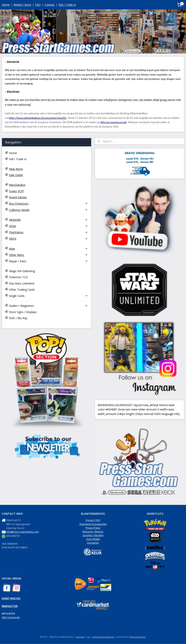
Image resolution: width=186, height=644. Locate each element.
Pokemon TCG (18, 277)
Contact (50, 5)
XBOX (49, 239)
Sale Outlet (16, 175)
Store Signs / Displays (23, 312)
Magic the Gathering (22, 271)
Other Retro (49, 255)
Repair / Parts (49, 261)
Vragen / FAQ (93, 520)
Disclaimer (93, 543)
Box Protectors (49, 204)
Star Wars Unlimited (22, 283)
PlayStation (49, 232)
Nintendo (49, 220)
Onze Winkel (93, 539)
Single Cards (49, 296)
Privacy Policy (93, 528)
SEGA (49, 226)
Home (6, 5)
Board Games (18, 197)
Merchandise (17, 185)
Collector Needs (49, 210)
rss (88, 637)
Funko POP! (16, 191)
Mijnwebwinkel (138, 637)
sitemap (80, 637)
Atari (49, 249)
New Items (16, 169)
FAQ (38, 5)
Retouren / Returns (93, 532)
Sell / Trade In (67, 5)
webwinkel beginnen (104, 637)
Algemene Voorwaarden (93, 524)
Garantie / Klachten (93, 535)
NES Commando (11, 617)
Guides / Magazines (49, 306)
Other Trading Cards (22, 290)
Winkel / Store (22, 5)
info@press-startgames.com (23, 532)
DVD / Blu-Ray (18, 318)
